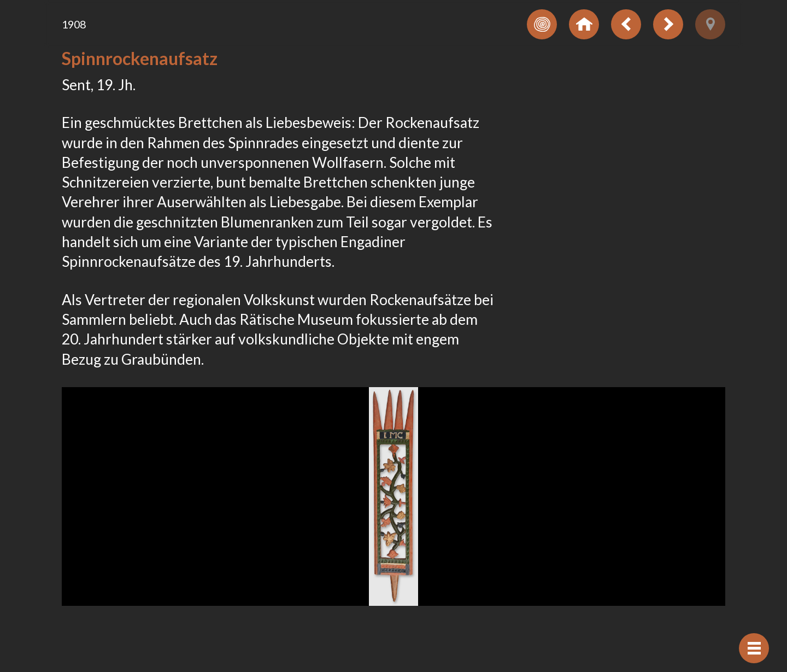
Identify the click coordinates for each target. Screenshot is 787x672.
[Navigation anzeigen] (754, 648)
